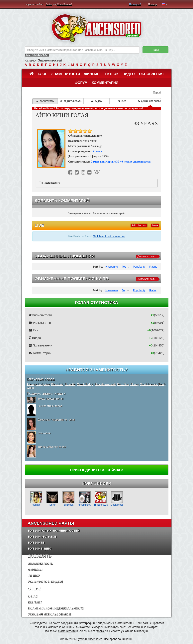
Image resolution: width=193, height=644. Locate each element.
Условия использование (49, 614)
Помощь (153, 4)
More (155, 225)
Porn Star (123, 384)
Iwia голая (44, 433)
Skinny (134, 384)
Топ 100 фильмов (42, 536)
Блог (42, 74)
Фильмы (92, 74)
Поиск (155, 50)
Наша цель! (135, 4)
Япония (97, 151)
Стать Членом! (65, 4)
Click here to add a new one (109, 236)
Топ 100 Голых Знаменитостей (54, 530)
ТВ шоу (112, 74)
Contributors (51, 183)
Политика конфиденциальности (56, 608)
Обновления (151, 74)
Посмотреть (45, 101)
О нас (33, 596)
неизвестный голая (50, 406)
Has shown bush (105, 384)
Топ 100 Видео (40, 548)
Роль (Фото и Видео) (45, 581)
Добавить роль (146, 256)
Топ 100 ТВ (36, 542)
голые (101, 631)
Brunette (70, 384)
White (30, 388)
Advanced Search (37, 55)
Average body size (38, 384)
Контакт (35, 602)
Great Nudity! (85, 384)
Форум (81, 83)
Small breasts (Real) (153, 384)
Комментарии (105, 83)
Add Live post (139, 225)
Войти (49, 4)
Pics (122, 101)
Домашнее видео (149, 101)
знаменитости (67, 631)
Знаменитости (66, 74)
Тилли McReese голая (52, 447)
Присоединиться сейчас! (96, 470)
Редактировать (71, 101)
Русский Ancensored (90, 639)
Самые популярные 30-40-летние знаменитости (121, 162)
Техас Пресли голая (51, 399)
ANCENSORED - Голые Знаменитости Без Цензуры (96, 28)
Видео (129, 74)
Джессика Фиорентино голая (56, 420)
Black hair (57, 384)
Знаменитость (40, 563)
